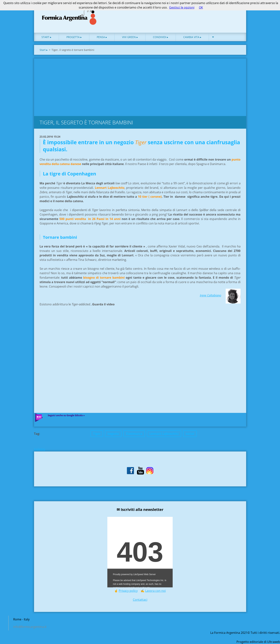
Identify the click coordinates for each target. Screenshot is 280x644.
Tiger (97, 434)
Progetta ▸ (74, 37)
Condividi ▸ (161, 37)
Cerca (236, 11)
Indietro (40, 449)
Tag (37, 434)
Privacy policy (128, 591)
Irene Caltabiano (211, 295)
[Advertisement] (140, 86)
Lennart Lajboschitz (164, 434)
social (190, 434)
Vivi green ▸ (130, 37)
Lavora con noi (155, 591)
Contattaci (140, 600)
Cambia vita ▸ (192, 37)
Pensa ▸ (102, 37)
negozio (113, 434)
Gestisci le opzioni (182, 7)
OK (201, 7)
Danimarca (134, 434)
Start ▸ (46, 37)
